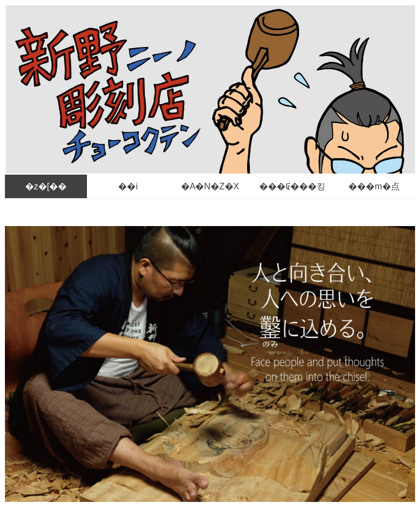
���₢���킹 (292, 186)
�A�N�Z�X (210, 186)
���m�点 (374, 186)
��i (128, 186)
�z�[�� (46, 186)
